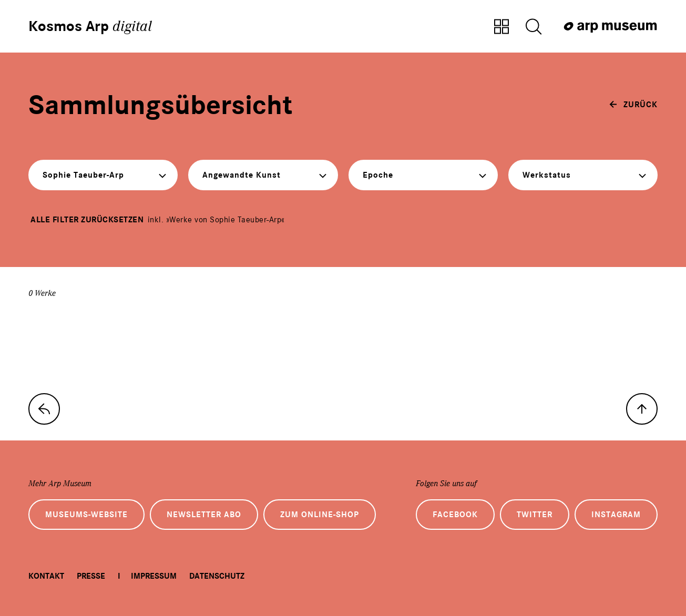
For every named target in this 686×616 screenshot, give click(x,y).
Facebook (455, 515)
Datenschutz (217, 576)
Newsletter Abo (204, 515)
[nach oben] (642, 409)
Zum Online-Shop (320, 515)
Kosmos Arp (90, 26)
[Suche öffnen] (534, 27)
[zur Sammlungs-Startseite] (44, 409)
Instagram (616, 515)
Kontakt (46, 576)
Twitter (535, 515)
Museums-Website (86, 515)
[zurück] (633, 105)
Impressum (154, 576)
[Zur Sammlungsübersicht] (501, 27)
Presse (91, 576)
